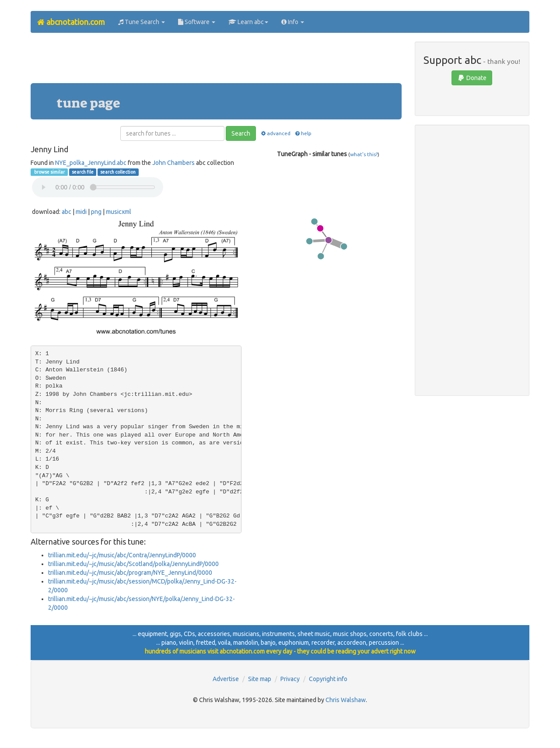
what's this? (364, 154)
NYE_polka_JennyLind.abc (91, 163)
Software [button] (197, 22)
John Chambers (173, 163)
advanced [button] (275, 133)
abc (66, 212)
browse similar (49, 172)
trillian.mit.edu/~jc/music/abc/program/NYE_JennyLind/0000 (130, 573)
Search (241, 133)
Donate (472, 78)
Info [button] (293, 22)
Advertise (226, 679)
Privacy (290, 679)
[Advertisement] (216, 61)
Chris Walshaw (346, 700)
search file (83, 172)
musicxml (119, 212)
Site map (260, 679)
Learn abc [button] (248, 22)
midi (81, 212)
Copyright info (328, 679)
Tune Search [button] (142, 22)
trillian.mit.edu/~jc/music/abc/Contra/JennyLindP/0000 (122, 555)
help (303, 133)
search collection (118, 172)
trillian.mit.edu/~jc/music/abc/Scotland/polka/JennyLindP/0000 (133, 564)
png (96, 212)
